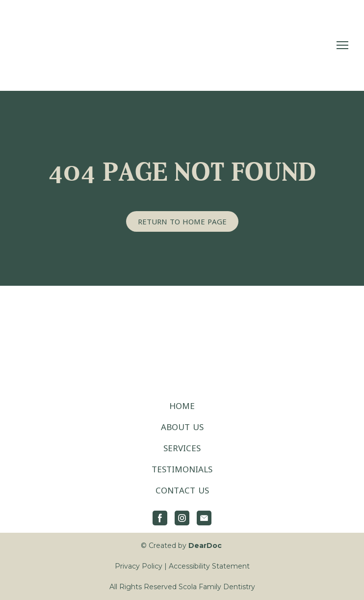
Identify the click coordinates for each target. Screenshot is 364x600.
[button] (182, 221)
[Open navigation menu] (342, 45)
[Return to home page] (77, 45)
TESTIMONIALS (182, 469)
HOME (182, 406)
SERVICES (182, 448)
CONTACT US (182, 490)
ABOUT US (182, 427)
